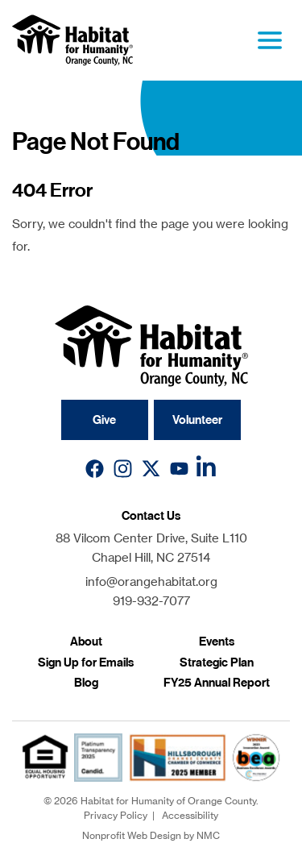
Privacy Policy (116, 815)
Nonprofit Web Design (132, 835)
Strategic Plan (217, 662)
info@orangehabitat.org (151, 581)
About (86, 642)
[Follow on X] (151, 469)
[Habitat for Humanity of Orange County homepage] (72, 40)
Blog (86, 683)
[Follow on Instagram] (123, 469)
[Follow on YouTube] (179, 469)
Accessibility (190, 815)
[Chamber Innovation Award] (256, 758)
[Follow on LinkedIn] (207, 469)
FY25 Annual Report (217, 683)
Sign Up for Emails (86, 662)
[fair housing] (45, 757)
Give (104, 420)
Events (217, 642)
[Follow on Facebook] (95, 469)
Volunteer (197, 420)
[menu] (270, 40)
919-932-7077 (151, 601)
